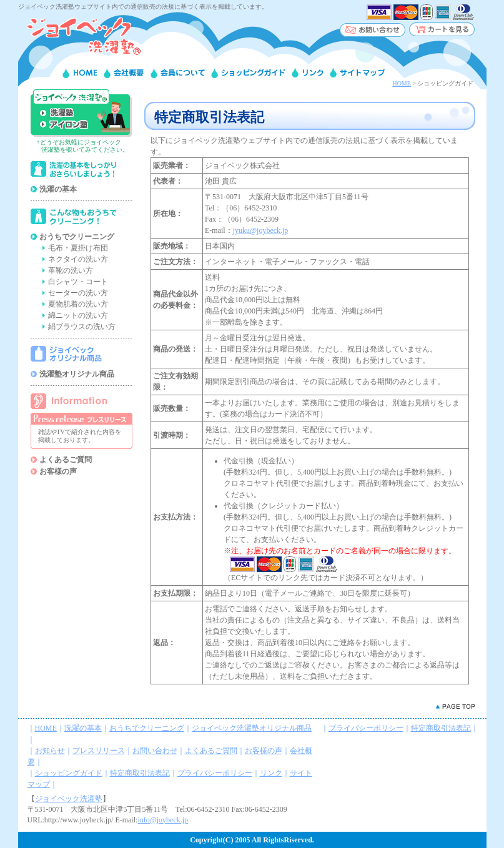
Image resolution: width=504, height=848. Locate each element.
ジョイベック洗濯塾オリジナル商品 (252, 728)
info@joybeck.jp (163, 820)
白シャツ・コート (78, 282)
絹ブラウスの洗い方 (82, 327)
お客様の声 (58, 471)
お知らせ (50, 751)
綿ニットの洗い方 (78, 315)
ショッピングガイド (69, 773)
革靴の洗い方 (71, 270)
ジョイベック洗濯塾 (69, 799)
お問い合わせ (155, 751)
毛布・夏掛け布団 (78, 248)
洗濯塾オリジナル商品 (77, 374)
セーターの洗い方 (78, 293)
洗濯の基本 (58, 189)
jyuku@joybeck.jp (261, 230)
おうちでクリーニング (77, 237)
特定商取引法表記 (140, 773)
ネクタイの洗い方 (78, 259)
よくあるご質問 (66, 460)
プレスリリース (99, 751)
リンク (271, 773)
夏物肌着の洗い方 (78, 304)
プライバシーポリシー (215, 773)
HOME (401, 83)
